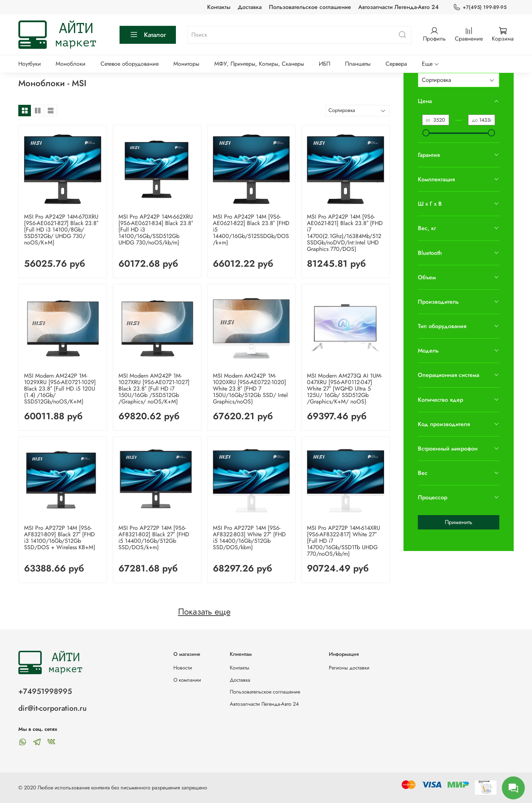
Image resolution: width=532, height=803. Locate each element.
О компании (187, 680)
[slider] (426, 133)
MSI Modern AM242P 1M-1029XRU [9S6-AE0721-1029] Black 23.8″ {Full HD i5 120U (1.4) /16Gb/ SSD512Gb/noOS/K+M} (60, 389)
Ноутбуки (30, 64)
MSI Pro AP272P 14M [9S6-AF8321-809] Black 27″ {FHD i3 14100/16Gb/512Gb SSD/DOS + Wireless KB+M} (60, 538)
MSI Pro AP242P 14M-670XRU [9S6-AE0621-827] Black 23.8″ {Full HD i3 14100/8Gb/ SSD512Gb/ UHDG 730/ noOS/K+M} (61, 230)
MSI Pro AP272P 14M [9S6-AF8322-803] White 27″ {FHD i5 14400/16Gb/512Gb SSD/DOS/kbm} (249, 538)
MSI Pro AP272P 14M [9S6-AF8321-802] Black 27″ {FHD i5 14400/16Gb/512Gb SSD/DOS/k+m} (154, 538)
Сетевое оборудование (130, 64)
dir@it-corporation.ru (52, 708)
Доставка (250, 7)
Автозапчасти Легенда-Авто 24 (398, 7)
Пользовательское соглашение (310, 7)
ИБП (325, 64)
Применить (459, 522)
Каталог (148, 35)
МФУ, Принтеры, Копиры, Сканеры (259, 64)
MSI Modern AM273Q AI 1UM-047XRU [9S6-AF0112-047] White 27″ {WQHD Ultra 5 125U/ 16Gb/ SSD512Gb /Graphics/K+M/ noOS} (344, 389)
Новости (183, 668)
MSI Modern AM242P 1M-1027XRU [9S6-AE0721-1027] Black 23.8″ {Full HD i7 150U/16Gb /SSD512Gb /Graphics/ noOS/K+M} (154, 389)
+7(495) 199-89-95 (480, 7)
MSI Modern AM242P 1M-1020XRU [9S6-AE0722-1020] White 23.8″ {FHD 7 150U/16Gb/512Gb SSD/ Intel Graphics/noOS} (250, 389)
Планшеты (358, 64)
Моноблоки (71, 64)
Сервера (396, 64)
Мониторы (186, 64)
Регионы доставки (349, 668)
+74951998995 (45, 691)
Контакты (219, 7)
